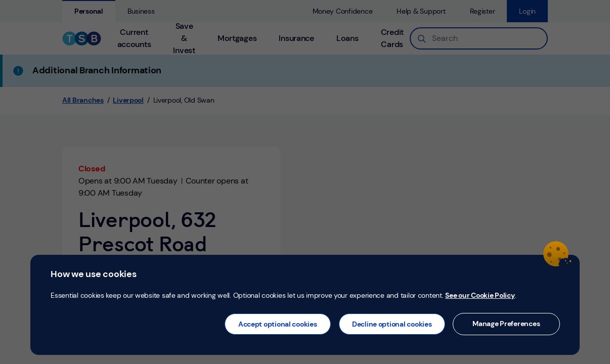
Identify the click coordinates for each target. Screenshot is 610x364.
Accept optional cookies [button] (278, 324)
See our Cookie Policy (480, 295)
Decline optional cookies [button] (392, 324)
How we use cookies (93, 274)
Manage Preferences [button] (506, 324)
